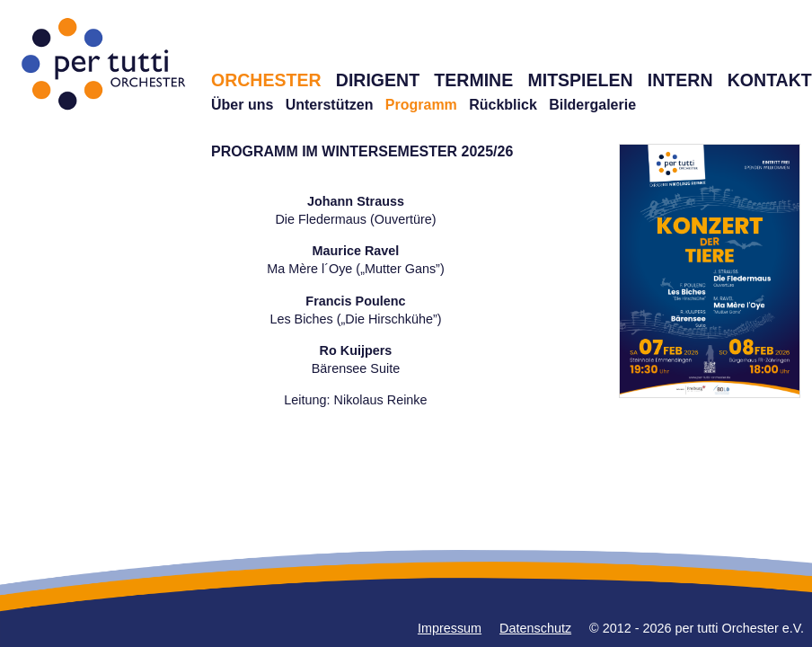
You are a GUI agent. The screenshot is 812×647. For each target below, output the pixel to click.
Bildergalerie (592, 105)
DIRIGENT (378, 80)
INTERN (680, 80)
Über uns (242, 105)
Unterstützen (330, 105)
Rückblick (503, 105)
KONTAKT (770, 80)
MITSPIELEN (580, 80)
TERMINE (473, 80)
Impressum (450, 628)
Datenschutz (535, 628)
